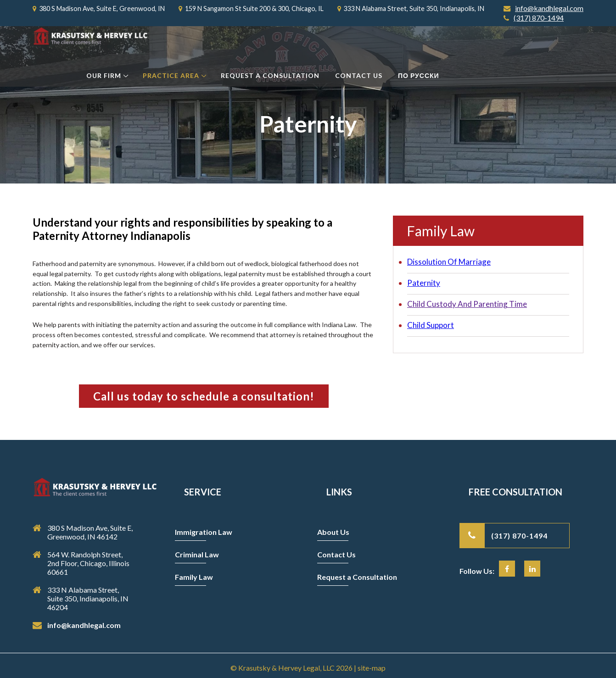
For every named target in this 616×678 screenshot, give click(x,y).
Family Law (194, 577)
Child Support (431, 325)
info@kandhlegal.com (543, 8)
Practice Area (171, 75)
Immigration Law (204, 532)
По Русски (419, 75)
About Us (333, 532)
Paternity (424, 283)
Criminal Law (197, 554)
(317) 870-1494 (534, 18)
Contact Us (359, 75)
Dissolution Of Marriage (449, 262)
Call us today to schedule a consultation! (204, 396)
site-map (372, 668)
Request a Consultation (270, 75)
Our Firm (104, 75)
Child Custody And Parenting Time (467, 304)
